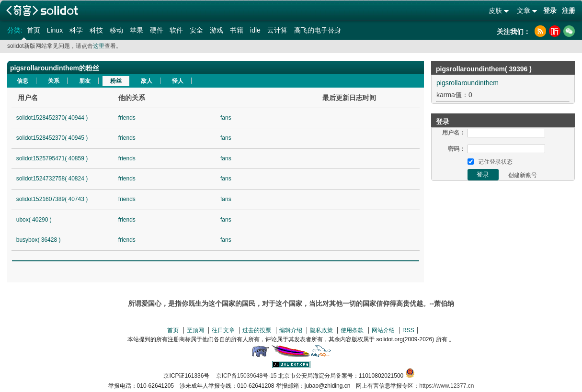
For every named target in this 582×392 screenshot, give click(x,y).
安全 (196, 30)
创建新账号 (523, 175)
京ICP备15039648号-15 (246, 376)
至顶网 (195, 330)
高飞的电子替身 (318, 30)
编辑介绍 (291, 330)
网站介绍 (383, 330)
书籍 (237, 30)
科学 (76, 30)
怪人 (178, 81)
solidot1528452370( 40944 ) (52, 118)
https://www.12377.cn (446, 386)
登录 (550, 11)
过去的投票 (257, 330)
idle (255, 30)
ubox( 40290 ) (34, 220)
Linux (55, 30)
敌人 (147, 81)
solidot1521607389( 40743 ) (52, 199)
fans (226, 118)
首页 (34, 30)
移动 (116, 30)
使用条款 (352, 330)
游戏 (217, 30)
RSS (408, 330)
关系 (54, 81)
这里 (99, 46)
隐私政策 (321, 330)
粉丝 (116, 81)
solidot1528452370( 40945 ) (52, 138)
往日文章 (223, 330)
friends (127, 118)
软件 (176, 30)
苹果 (137, 30)
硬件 (157, 30)
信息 (23, 81)
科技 (96, 30)
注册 (569, 11)
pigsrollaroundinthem (468, 83)
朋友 (85, 81)
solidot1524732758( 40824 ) (52, 179)
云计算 (277, 30)
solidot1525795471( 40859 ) (52, 158)
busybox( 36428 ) (39, 240)
